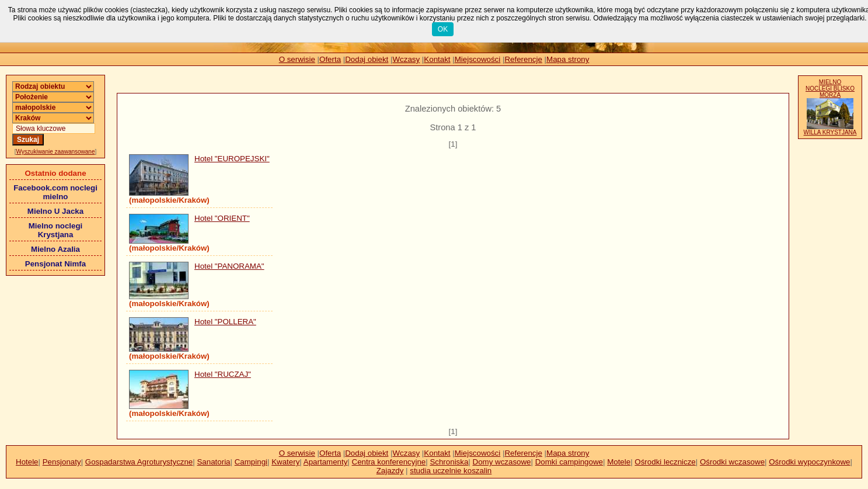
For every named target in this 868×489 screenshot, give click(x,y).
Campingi (251, 462)
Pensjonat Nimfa (55, 264)
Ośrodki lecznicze (665, 462)
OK (443, 29)
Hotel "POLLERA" (225, 322)
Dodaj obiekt (367, 59)
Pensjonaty (62, 462)
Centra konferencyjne (389, 462)
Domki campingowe (569, 462)
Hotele (27, 462)
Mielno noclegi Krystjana (56, 230)
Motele (619, 462)
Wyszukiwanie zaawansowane (56, 152)
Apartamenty (326, 462)
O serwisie (297, 59)
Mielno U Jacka (55, 211)
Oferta (330, 59)
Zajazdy (390, 471)
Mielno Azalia (55, 249)
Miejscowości (478, 59)
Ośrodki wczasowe (732, 462)
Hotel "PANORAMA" (229, 266)
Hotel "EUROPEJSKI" (232, 159)
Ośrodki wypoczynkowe (809, 462)
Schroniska (449, 462)
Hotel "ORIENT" (222, 218)
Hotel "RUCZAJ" (223, 374)
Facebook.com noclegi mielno (55, 192)
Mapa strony (568, 59)
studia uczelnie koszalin (451, 471)
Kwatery (285, 462)
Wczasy (407, 59)
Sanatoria (213, 462)
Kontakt (437, 59)
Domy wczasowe (502, 462)
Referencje (523, 59)
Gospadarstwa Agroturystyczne (139, 462)
